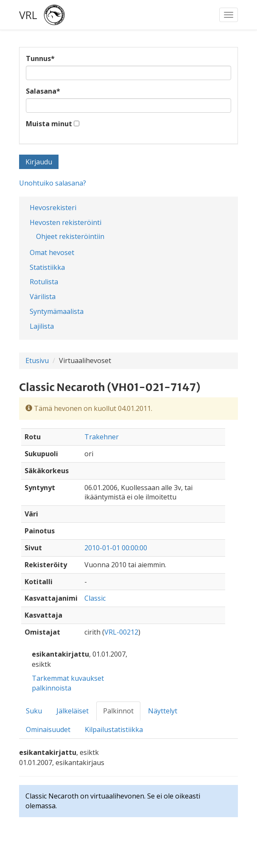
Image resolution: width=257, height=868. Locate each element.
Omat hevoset (52, 252)
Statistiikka (47, 267)
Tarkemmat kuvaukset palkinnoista (68, 683)
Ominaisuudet (48, 729)
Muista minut (49, 124)
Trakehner (102, 437)
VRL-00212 (121, 632)
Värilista (43, 297)
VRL (28, 15)
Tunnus (40, 58)
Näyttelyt (163, 711)
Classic (95, 598)
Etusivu (37, 361)
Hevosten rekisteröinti (66, 222)
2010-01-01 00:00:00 (116, 548)
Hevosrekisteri (53, 208)
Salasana (43, 91)
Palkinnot (118, 711)
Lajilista (42, 326)
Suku (34, 711)
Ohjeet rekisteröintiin (70, 236)
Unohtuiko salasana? (53, 183)
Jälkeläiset (73, 711)
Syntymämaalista (57, 311)
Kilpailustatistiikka (114, 729)
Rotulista (44, 282)
